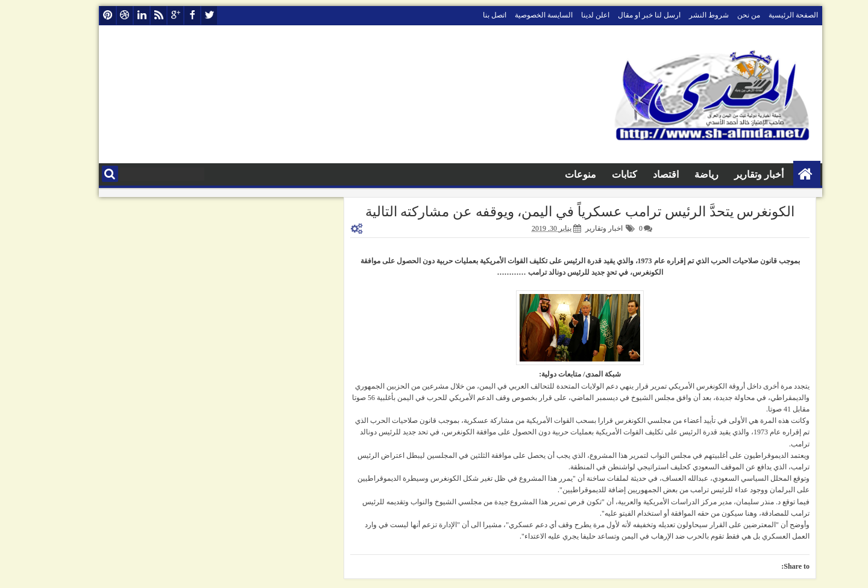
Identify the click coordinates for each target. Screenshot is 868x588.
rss (132, 15)
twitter (183, 15)
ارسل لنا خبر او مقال (623, 15)
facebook (166, 15)
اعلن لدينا (569, 15)
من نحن (722, 15)
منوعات (554, 174)
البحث (83, 174)
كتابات (598, 174)
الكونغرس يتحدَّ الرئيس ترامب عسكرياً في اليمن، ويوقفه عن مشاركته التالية (554, 212)
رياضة (680, 174)
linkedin (115, 15)
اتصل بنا (468, 15)
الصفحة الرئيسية (767, 15)
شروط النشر (682, 15)
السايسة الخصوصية (517, 15)
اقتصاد (639, 174)
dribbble (98, 15)
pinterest (81, 15)
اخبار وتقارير (577, 228)
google (149, 15)
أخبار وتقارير (732, 174)
